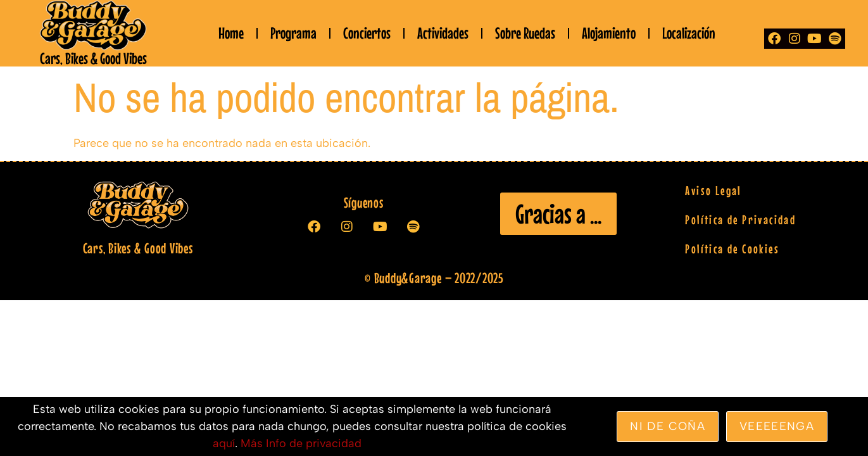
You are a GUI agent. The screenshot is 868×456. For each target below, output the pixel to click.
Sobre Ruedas (525, 33)
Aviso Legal (713, 190)
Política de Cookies (732, 249)
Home (231, 33)
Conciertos (367, 33)
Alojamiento (609, 33)
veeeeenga (777, 426)
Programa (293, 33)
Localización (689, 33)
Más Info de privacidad (301, 443)
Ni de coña (668, 426)
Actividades (443, 33)
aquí (224, 443)
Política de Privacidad (740, 219)
